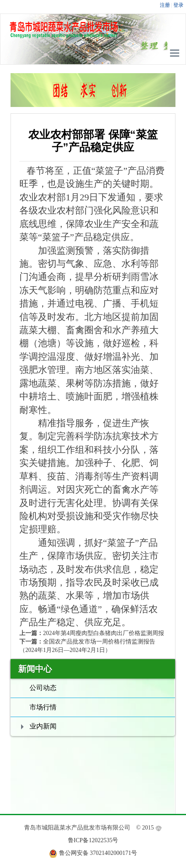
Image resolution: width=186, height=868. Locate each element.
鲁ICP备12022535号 (93, 840)
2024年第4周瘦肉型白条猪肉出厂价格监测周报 (104, 633)
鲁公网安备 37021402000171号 (98, 853)
